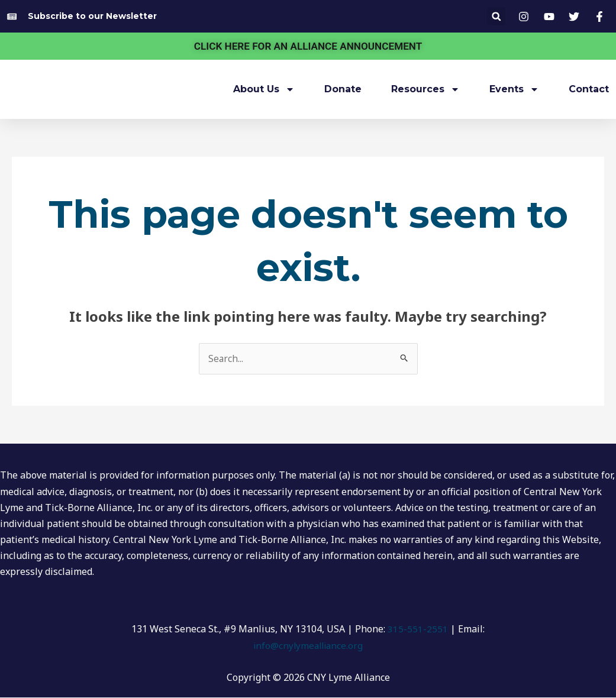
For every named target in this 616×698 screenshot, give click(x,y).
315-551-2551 (418, 629)
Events (514, 89)
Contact (589, 89)
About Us (264, 89)
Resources (425, 89)
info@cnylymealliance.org (308, 645)
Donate (343, 89)
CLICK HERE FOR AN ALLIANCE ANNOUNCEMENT (308, 46)
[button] (496, 16)
